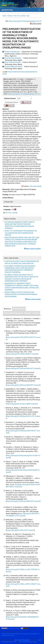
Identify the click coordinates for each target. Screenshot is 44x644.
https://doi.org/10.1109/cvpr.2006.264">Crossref (23, 501)
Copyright (28, 313)
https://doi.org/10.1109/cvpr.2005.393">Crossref (23, 385)
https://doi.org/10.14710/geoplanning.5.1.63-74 (25, 21)
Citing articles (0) (19, 309)
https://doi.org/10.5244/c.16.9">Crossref (20, 530)
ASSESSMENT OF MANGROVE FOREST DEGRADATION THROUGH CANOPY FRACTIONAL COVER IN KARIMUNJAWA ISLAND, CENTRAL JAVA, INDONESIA (22, 287)
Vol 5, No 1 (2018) (20, 16)
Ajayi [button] (28, 16)
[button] (3, 72)
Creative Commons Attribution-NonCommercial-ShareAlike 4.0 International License (20, 635)
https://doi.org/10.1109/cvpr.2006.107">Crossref (23, 368)
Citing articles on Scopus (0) (13, 313)
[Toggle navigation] (40, 10)
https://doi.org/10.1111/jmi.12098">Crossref (22, 404)
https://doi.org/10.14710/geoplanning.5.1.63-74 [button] (24, 94)
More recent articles (33, 249)
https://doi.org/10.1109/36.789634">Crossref (22, 354)
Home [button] (4, 16)
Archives (10, 16)
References (8, 309)
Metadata (36, 313)
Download (38, 186)
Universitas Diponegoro (22, 640)
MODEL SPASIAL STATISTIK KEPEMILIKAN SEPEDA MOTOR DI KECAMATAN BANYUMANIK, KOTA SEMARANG (21, 294)
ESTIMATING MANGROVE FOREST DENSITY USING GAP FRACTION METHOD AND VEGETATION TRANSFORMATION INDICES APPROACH (19, 225)
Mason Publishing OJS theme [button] (28, 642)
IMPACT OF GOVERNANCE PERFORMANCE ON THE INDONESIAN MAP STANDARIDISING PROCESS (20, 233)
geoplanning (7, 10)
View (31, 186)
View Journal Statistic (14, 628)
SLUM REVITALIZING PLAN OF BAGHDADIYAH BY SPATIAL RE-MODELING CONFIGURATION (22, 262)
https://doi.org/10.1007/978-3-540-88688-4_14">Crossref (23, 515)
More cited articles (33, 299)
